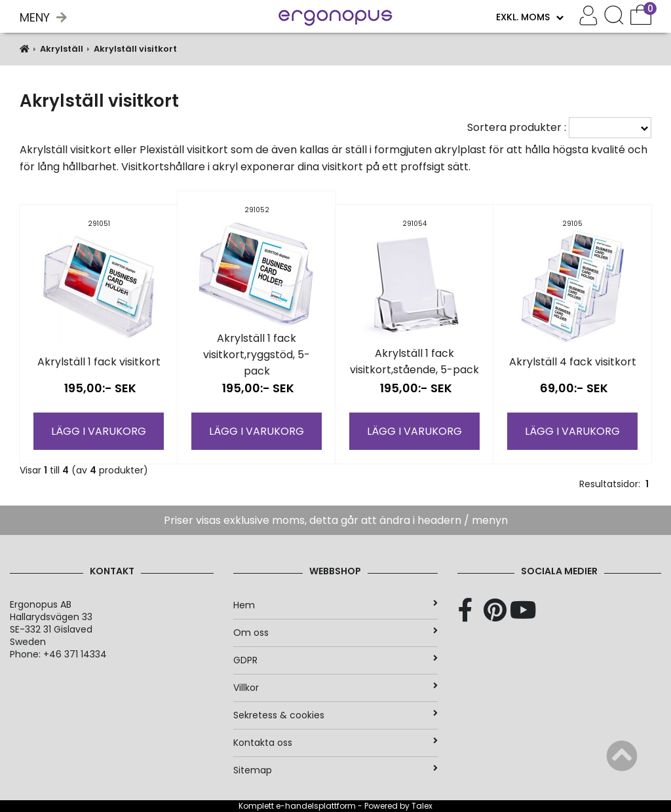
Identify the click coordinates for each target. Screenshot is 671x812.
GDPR (335, 660)
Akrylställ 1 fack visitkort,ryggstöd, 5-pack (257, 355)
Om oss (335, 633)
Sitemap (335, 770)
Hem (335, 605)
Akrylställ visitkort (135, 49)
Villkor (335, 688)
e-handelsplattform (316, 806)
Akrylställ (62, 49)
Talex (422, 806)
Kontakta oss (335, 743)
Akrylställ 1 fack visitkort (99, 362)
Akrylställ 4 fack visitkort (573, 362)
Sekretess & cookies (335, 715)
